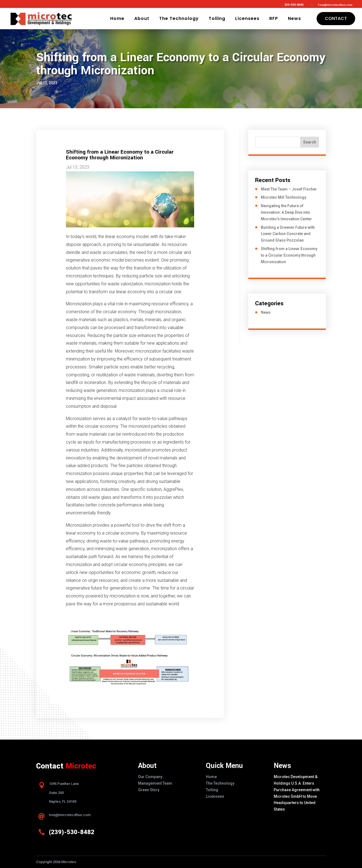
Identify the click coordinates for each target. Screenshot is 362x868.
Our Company (150, 777)
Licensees (247, 19)
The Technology (179, 19)
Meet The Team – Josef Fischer (289, 189)
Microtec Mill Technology (284, 197)
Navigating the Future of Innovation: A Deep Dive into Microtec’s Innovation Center (286, 212)
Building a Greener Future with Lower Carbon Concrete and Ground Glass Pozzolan (288, 234)
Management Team (155, 783)
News (294, 19)
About (142, 19)
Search (310, 142)
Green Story (149, 790)
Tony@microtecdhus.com (335, 5)
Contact (336, 18)
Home (117, 19)
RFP (274, 19)
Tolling (217, 19)
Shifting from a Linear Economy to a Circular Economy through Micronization (289, 255)
